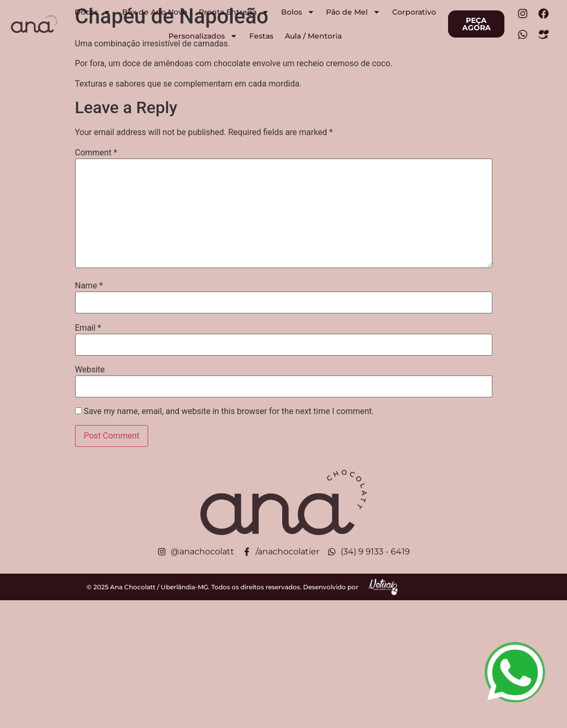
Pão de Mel (353, 12)
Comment (96, 153)
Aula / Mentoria (313, 36)
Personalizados (203, 36)
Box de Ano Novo (155, 12)
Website (90, 370)
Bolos (298, 12)
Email (88, 328)
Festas (261, 36)
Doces (93, 12)
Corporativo (414, 12)
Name (89, 286)
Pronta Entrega (234, 12)
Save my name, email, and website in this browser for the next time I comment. (229, 411)
